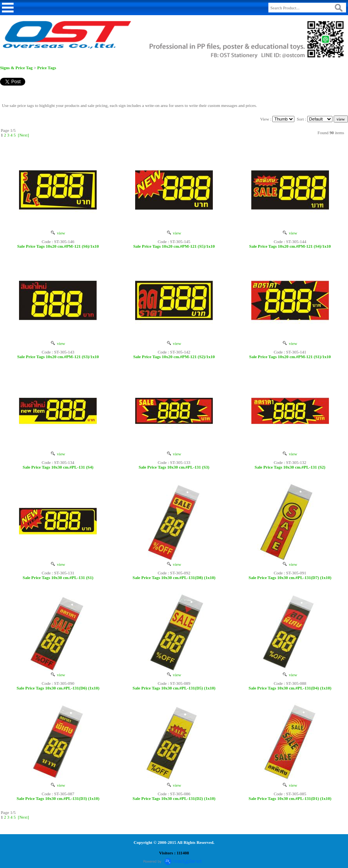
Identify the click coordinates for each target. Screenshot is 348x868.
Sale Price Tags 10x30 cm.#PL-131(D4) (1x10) (290, 688)
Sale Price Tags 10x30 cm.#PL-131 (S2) (290, 467)
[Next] (23, 135)
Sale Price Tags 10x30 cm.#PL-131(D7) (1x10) (290, 577)
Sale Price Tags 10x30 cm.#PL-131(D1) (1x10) (290, 798)
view (58, 233)
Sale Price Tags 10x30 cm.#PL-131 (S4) (58, 467)
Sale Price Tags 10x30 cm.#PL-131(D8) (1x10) (174, 577)
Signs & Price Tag (16, 68)
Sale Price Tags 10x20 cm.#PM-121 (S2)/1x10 (174, 357)
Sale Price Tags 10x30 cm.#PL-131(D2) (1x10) (174, 798)
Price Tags (47, 68)
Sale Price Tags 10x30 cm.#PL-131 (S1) (58, 577)
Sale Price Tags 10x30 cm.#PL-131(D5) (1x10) (174, 688)
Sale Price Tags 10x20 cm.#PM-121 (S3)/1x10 (58, 357)
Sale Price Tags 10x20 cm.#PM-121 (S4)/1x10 (290, 246)
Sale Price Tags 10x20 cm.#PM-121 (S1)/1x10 (290, 357)
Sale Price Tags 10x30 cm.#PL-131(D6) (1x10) (58, 688)
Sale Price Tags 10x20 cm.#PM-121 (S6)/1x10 (58, 246)
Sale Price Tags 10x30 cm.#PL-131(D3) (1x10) (58, 798)
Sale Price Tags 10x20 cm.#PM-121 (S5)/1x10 (174, 246)
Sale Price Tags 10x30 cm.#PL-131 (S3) (174, 467)
